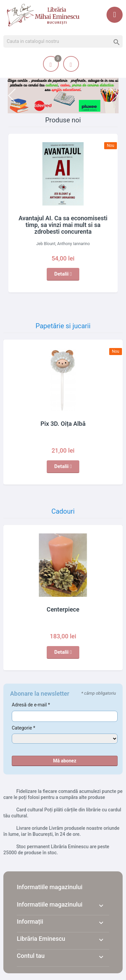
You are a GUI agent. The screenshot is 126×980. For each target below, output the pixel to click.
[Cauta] (63, 42)
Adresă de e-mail (31, 705)
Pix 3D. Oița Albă (63, 424)
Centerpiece (63, 609)
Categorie (24, 728)
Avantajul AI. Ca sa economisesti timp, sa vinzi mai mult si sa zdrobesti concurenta (63, 225)
